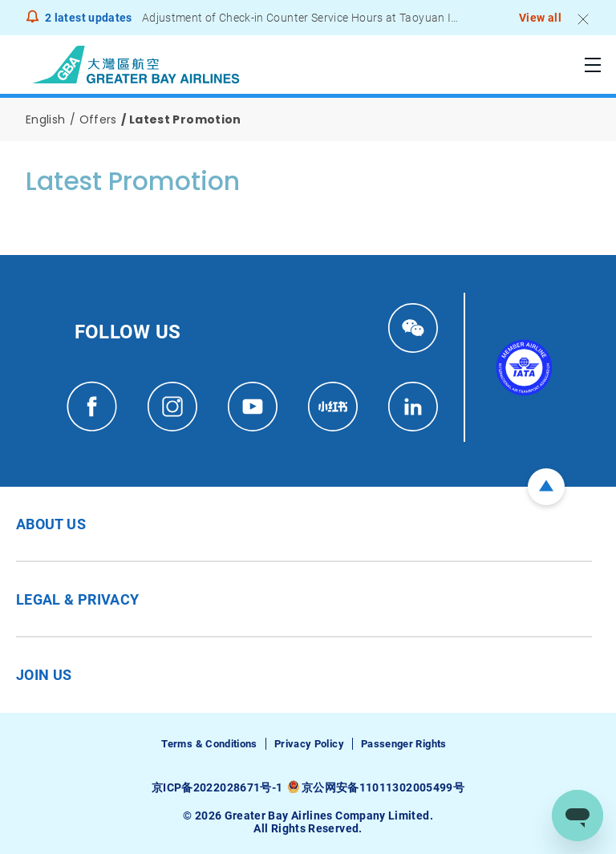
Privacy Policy (309, 744)
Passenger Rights (404, 744)
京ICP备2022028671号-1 (217, 787)
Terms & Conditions (209, 744)
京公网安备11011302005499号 (383, 787)
